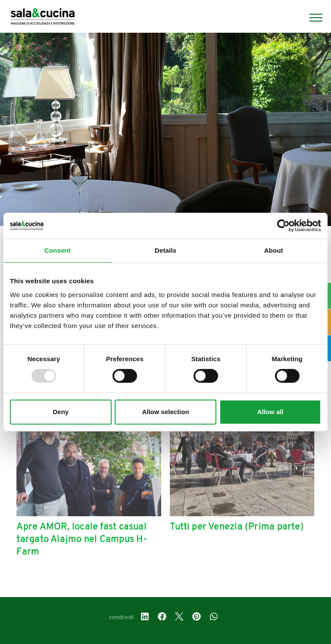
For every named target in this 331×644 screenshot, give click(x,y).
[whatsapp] (214, 618)
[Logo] (43, 18)
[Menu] (312, 18)
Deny (61, 412)
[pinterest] (197, 618)
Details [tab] (165, 250)
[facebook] (162, 618)
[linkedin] (145, 618)
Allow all (270, 412)
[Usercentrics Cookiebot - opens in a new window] (283, 226)
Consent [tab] (58, 250)
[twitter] (179, 618)
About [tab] (274, 250)
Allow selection (165, 412)
